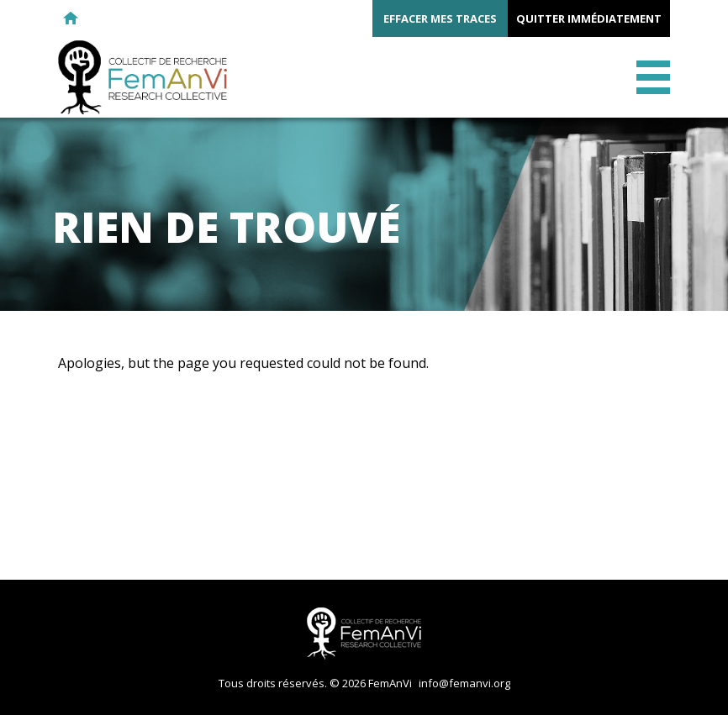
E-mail (101, 18)
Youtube (192, 18)
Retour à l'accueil (71, 18)
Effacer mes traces (440, 18)
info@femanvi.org (464, 683)
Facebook (131, 18)
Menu (653, 77)
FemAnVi (142, 77)
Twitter (161, 18)
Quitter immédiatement (589, 18)
